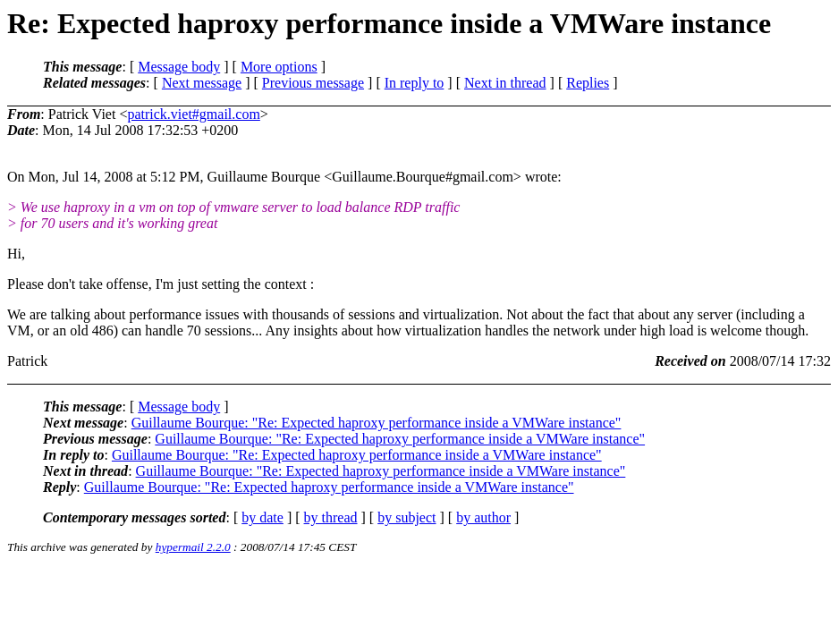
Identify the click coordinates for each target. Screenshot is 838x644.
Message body (179, 67)
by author (483, 517)
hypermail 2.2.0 (193, 547)
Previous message (313, 83)
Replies (588, 83)
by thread (331, 517)
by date (262, 517)
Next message (202, 83)
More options (279, 67)
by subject (406, 517)
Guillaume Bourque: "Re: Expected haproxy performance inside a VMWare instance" (377, 423)
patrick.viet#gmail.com (193, 114)
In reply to (415, 83)
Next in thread (505, 83)
